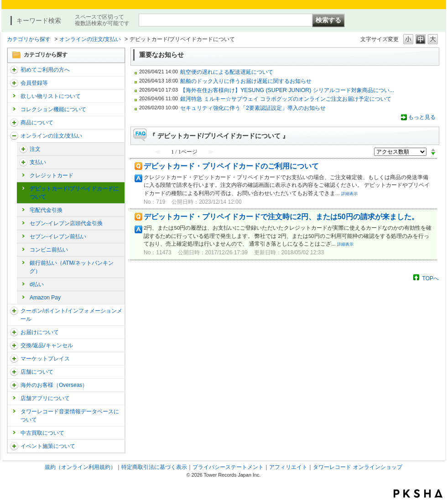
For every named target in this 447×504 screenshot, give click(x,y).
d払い (37, 284)
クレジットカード (52, 175)
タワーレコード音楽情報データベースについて (70, 416)
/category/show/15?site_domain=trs (14, 123)
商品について (37, 123)
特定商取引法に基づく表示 (154, 467)
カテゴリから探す (29, 39)
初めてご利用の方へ (45, 70)
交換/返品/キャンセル (47, 345)
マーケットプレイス (45, 359)
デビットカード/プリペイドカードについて (74, 193)
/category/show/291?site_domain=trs (23, 149)
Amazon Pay (45, 298)
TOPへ (431, 278)
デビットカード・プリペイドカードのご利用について (231, 166)
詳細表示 (349, 194)
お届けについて (40, 332)
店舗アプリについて (45, 398)
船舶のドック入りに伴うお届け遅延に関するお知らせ (246, 81)
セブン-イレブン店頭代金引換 (66, 223)
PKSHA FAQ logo (418, 494)
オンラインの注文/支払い (90, 39)
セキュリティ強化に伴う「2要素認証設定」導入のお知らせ (253, 108)
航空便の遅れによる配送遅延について (227, 72)
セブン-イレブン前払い (58, 237)
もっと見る (422, 117)
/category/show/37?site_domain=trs (14, 136)
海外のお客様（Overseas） (54, 385)
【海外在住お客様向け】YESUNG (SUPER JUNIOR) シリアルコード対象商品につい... (287, 90)
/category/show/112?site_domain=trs (14, 70)
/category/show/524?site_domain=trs (14, 446)
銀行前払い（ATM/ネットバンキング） (72, 267)
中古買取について (42, 433)
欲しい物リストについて (51, 96)
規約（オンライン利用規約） (80, 467)
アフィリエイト (288, 467)
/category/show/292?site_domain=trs (14, 311)
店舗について (37, 372)
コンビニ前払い (49, 250)
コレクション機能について (53, 109)
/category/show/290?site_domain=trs (14, 83)
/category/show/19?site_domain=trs (14, 345)
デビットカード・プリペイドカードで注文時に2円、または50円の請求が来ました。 (281, 217)
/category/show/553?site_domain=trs (14, 359)
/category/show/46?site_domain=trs (14, 332)
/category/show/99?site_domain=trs (14, 372)
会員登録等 (34, 83)
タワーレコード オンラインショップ (357, 467)
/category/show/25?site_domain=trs (14, 385)
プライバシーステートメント (228, 467)
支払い (38, 162)
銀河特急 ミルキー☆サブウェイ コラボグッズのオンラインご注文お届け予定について (286, 99)
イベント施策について (48, 446)
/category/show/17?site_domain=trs (23, 162)
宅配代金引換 (46, 210)
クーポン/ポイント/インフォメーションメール (71, 315)
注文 (35, 149)
